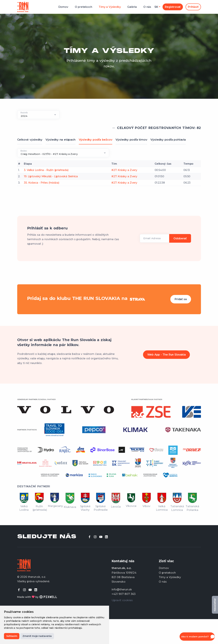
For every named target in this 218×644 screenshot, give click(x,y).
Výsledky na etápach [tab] (60, 140)
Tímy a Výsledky (110, 7)
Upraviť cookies (122, 600)
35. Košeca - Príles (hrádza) (41, 183)
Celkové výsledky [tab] (30, 140)
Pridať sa (181, 299)
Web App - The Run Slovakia (167, 355)
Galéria (132, 7)
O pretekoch (84, 7)
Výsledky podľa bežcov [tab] (96, 140)
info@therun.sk (122, 589)
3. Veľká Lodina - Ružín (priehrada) (46, 170)
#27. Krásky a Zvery (124, 170)
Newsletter (215, 605)
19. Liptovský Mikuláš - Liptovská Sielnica (51, 176)
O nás (147, 7)
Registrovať (173, 7)
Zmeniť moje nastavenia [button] (37, 636)
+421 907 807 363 (124, 594)
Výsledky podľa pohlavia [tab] (168, 140)
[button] (197, 637)
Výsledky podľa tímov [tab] (131, 140)
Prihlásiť (193, 7)
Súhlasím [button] (12, 636)
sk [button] (156, 7)
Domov (63, 7)
